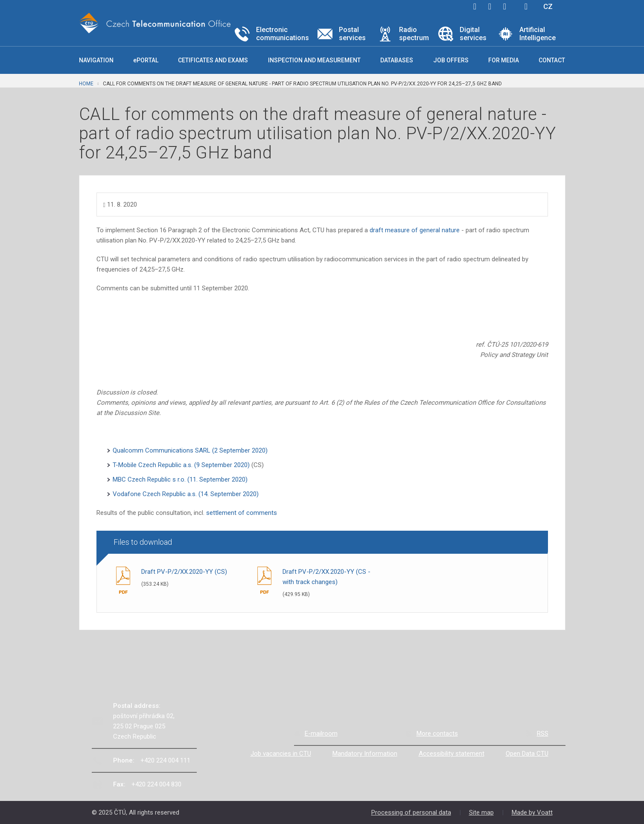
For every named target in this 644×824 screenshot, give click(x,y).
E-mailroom (321, 733)
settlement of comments (242, 513)
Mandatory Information (365, 754)
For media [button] (504, 60)
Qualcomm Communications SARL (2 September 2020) (190, 450)
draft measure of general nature (415, 230)
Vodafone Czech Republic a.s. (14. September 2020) (186, 494)
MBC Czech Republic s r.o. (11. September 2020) (180, 479)
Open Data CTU (527, 754)
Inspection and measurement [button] (314, 60)
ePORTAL (146, 60)
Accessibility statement (452, 754)
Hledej (526, 6)
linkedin (505, 6)
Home (86, 84)
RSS (543, 733)
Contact (552, 60)
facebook (475, 6)
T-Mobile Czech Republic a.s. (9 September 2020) (182, 465)
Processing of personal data (411, 812)
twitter (490, 6)
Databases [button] (397, 60)
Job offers (451, 60)
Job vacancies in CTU (281, 754)
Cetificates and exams (213, 60)
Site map (481, 812)
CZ (548, 6)
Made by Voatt (532, 812)
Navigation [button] (96, 60)
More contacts (437, 733)
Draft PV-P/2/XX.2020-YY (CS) (184, 572)
